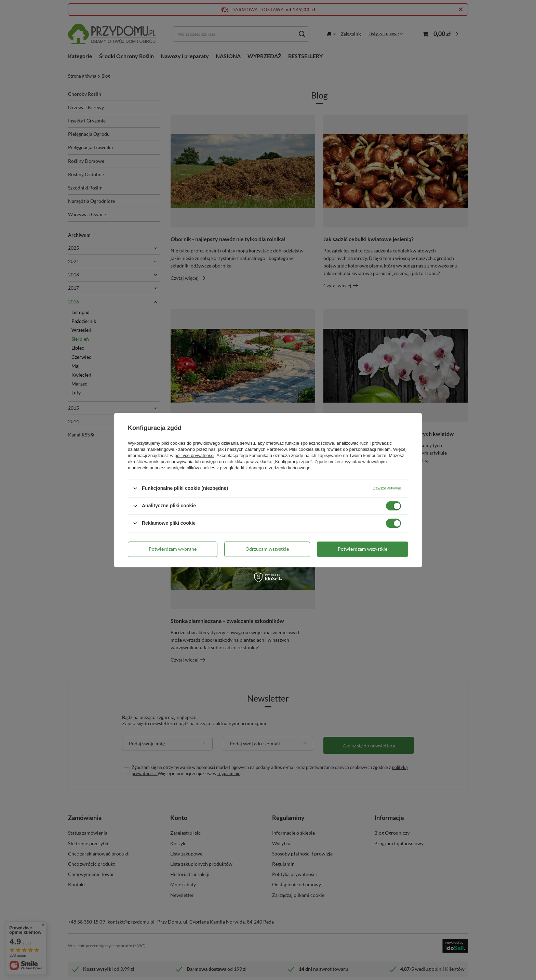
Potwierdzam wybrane (173, 549)
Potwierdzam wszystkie (363, 549)
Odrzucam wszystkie (267, 549)
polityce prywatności (195, 455)
